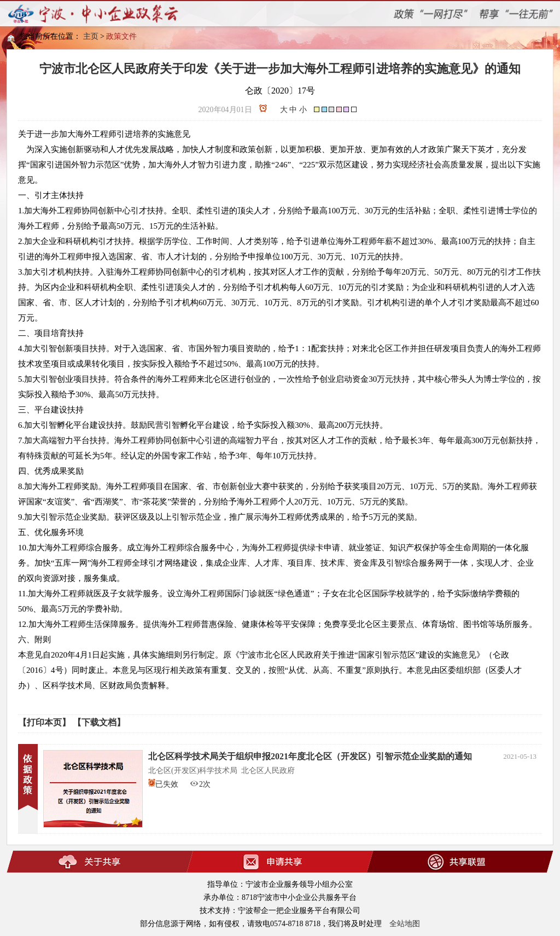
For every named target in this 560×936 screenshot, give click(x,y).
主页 (91, 36)
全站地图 (405, 924)
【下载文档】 (99, 722)
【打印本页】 (44, 722)
